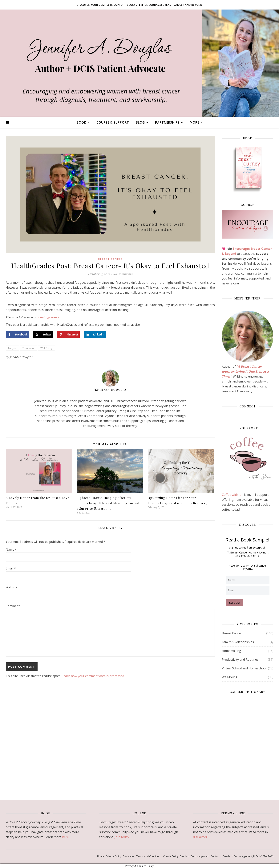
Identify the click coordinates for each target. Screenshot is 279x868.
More (194, 122)
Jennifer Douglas (21, 357)
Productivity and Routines (240, 659)
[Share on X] (43, 335)
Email (11, 568)
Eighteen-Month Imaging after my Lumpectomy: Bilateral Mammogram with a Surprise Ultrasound (109, 503)
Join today (122, 837)
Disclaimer (129, 856)
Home (101, 856)
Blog (140, 122)
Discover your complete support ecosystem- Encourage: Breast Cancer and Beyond (140, 5)
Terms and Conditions (149, 856)
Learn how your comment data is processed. (93, 676)
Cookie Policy (171, 856)
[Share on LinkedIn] (95, 335)
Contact (215, 856)
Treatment (28, 348)
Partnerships (167, 122)
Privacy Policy (113, 856)
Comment (13, 606)
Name (11, 549)
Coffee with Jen (233, 495)
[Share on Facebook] (17, 335)
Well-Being (230, 677)
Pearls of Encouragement (195, 856)
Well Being (46, 348)
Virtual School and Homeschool (244, 668)
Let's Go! (235, 602)
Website (12, 587)
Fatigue (12, 348)
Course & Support (113, 122)
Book (81, 122)
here (65, 837)
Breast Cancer (110, 259)
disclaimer (200, 837)
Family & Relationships (238, 642)
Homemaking (231, 650)
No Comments (123, 274)
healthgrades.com (51, 317)
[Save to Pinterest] (68, 335)
